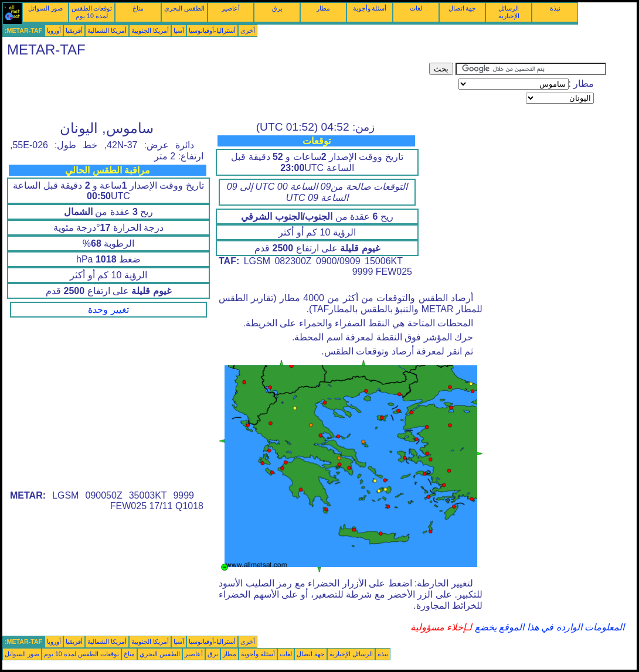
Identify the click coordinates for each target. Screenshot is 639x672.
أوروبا (54, 30)
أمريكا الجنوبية (150, 30)
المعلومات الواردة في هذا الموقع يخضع (548, 627)
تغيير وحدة (108, 310)
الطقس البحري (184, 8)
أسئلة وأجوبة (370, 8)
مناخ (138, 8)
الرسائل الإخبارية (509, 12)
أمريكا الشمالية (107, 30)
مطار (323, 8)
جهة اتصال (463, 8)
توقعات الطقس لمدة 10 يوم (92, 12)
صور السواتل (45, 8)
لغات (416, 8)
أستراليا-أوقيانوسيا (212, 30)
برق (277, 8)
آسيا (179, 30)
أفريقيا (74, 30)
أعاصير (231, 8)
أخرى (248, 30)
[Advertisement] (216, 89)
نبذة (555, 8)
